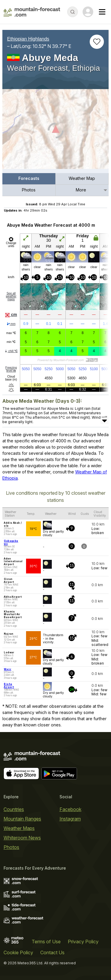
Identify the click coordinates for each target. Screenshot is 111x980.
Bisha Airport (9, 686)
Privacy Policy (83, 942)
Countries (14, 809)
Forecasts (29, 178)
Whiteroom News (22, 838)
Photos (29, 190)
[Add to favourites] (97, 42)
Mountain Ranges (22, 819)
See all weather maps (11, 296)
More (81, 190)
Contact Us (52, 952)
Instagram (70, 819)
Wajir (8, 669)
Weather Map (82, 178)
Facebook (70, 809)
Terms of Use (46, 942)
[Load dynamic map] (55, 131)
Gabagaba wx (11, 542)
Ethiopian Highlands (28, 39)
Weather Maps (19, 828)
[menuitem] (29, 179)
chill (11, 351)
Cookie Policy (18, 952)
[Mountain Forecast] (32, 12)
